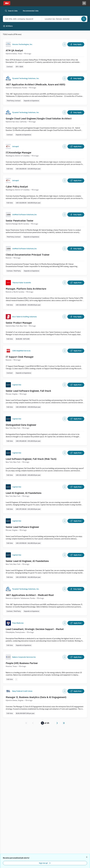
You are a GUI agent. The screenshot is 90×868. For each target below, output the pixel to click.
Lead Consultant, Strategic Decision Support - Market (35, 629)
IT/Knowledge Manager (19, 153)
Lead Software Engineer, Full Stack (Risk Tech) (31, 459)
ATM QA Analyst (14, 50)
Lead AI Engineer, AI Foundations (24, 493)
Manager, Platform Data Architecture (26, 289)
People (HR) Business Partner (22, 663)
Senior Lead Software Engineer (22, 527)
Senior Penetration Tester (20, 221)
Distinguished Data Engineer (21, 425)
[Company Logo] (8, 44)
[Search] (84, 19)
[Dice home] (7, 3)
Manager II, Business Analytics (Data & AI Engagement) (36, 697)
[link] (26, 723)
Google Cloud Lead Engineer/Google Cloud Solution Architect (39, 118)
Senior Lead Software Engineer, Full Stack (28, 391)
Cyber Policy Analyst (17, 187)
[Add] (65, 44)
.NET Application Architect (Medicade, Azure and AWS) (35, 84)
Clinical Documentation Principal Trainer (28, 255)
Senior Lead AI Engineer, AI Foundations (27, 561)
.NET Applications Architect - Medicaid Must (30, 595)
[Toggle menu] (84, 3)
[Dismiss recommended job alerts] (87, 857)
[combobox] (20, 19)
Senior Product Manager (19, 323)
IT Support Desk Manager (20, 357)
